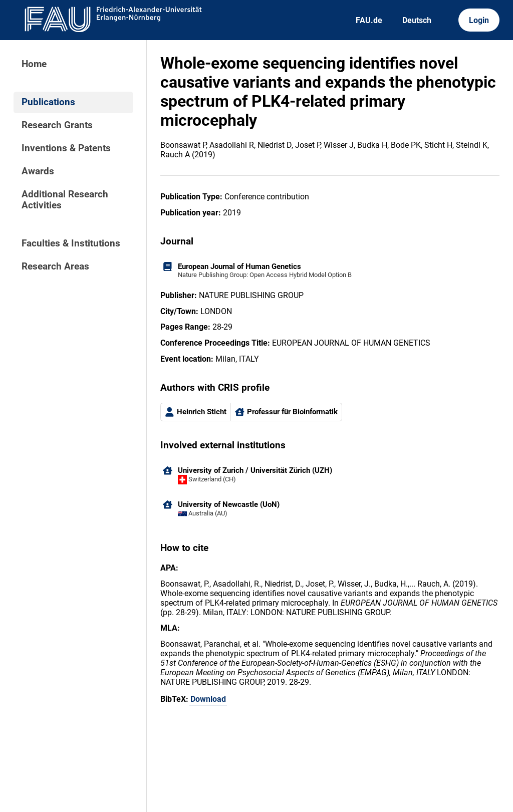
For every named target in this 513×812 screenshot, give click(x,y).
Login (479, 20)
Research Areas (55, 266)
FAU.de (369, 20)
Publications (48, 102)
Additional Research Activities (65, 200)
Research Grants (57, 125)
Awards (38, 171)
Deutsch (417, 20)
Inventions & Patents (66, 148)
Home (34, 64)
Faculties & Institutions (71, 243)
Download (208, 699)
